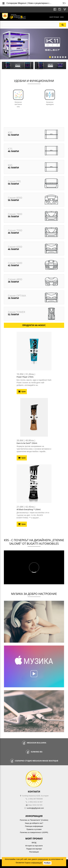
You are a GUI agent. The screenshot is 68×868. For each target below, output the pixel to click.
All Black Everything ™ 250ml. (29, 509)
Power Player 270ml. (25, 377)
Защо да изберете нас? (34, 823)
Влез (62, 17)
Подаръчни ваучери (34, 849)
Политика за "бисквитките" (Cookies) (34, 820)
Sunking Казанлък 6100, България (35, 796)
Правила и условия (34, 829)
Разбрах (47, 863)
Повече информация (33, 863)
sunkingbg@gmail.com (35, 808)
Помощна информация (34, 826)
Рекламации (34, 852)
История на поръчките (34, 846)
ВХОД (34, 843)
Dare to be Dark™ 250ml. (27, 443)
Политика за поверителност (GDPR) (34, 832)
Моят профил (54, 17)
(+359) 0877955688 (35, 799)
